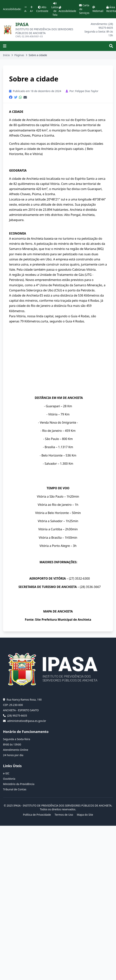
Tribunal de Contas (15, 789)
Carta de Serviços (84, 9)
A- (26, 9)
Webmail (98, 9)
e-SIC (6, 773)
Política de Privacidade (37, 815)
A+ (32, 9)
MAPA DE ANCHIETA (58, 611)
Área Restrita (111, 9)
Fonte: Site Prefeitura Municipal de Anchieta (58, 620)
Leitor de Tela (55, 9)
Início (6, 55)
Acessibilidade (67, 9)
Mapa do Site (85, 815)
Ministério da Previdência (19, 784)
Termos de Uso (64, 815)
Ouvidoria (9, 779)
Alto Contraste (42, 9)
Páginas (19, 55)
